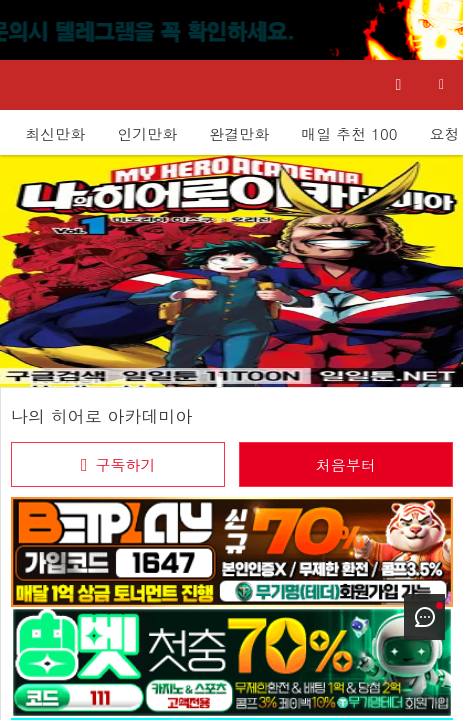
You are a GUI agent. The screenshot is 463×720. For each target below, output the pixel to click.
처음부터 (346, 464)
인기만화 (147, 133)
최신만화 (55, 133)
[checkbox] (118, 464)
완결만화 (239, 133)
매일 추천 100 (349, 133)
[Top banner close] (438, 30)
